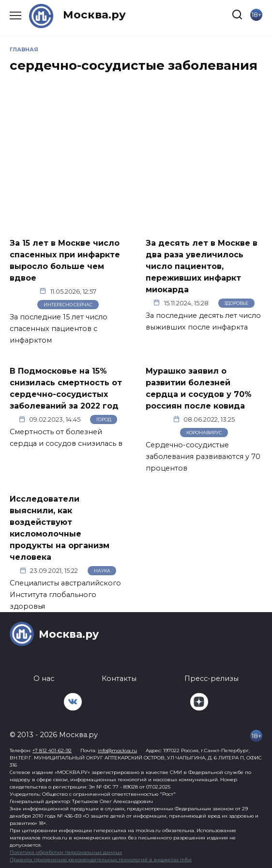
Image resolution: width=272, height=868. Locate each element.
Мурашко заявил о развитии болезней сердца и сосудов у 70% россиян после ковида (199, 388)
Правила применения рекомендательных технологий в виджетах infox (101, 860)
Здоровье (236, 303)
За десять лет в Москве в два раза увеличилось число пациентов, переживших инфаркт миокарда (202, 266)
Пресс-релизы (212, 679)
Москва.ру (94, 15)
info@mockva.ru (117, 750)
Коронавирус (204, 433)
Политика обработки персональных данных (66, 852)
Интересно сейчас (68, 305)
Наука (102, 571)
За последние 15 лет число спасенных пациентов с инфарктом (59, 329)
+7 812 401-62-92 (52, 750)
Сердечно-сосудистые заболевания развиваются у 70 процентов (203, 457)
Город (104, 419)
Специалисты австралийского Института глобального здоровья (65, 595)
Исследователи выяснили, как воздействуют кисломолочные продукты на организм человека (60, 528)
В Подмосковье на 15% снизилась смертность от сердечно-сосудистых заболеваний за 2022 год (66, 388)
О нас (44, 679)
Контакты (119, 679)
